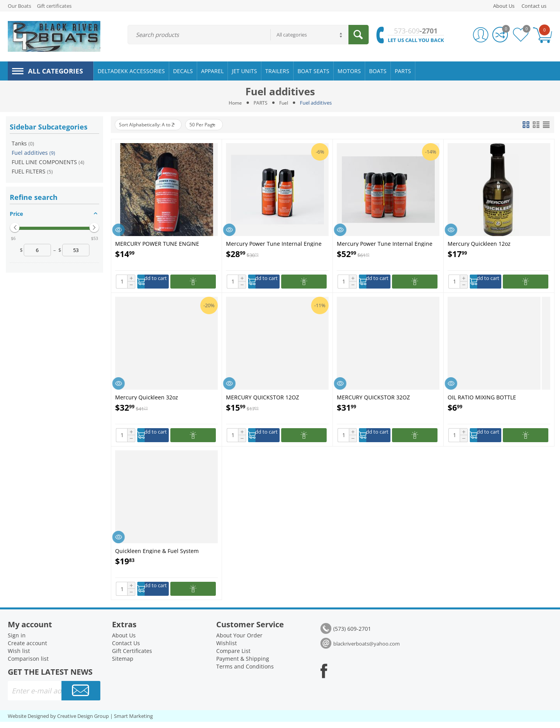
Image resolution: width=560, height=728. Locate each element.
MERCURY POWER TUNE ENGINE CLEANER (157, 243)
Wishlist (227, 649)
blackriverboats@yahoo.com (367, 650)
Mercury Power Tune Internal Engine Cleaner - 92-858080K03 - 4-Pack (385, 243)
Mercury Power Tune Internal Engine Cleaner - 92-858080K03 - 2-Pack (274, 243)
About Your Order (239, 641)
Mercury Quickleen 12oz (479, 243)
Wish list (19, 657)
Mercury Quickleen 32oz (147, 399)
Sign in (17, 641)
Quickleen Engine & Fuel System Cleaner (157, 555)
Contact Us (126, 649)
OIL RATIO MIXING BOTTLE (482, 399)
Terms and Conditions (245, 673)
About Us (504, 6)
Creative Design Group (83, 722)
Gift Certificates (132, 657)
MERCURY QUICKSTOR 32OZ (373, 399)
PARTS (261, 103)
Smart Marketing (133, 722)
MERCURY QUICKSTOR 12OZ (262, 399)
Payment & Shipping (243, 665)
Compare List (233, 657)
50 (215, 125)
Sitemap (123, 665)
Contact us (534, 6)
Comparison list (28, 665)
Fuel (284, 103)
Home (234, 103)
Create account (27, 649)
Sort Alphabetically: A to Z (151, 125)
